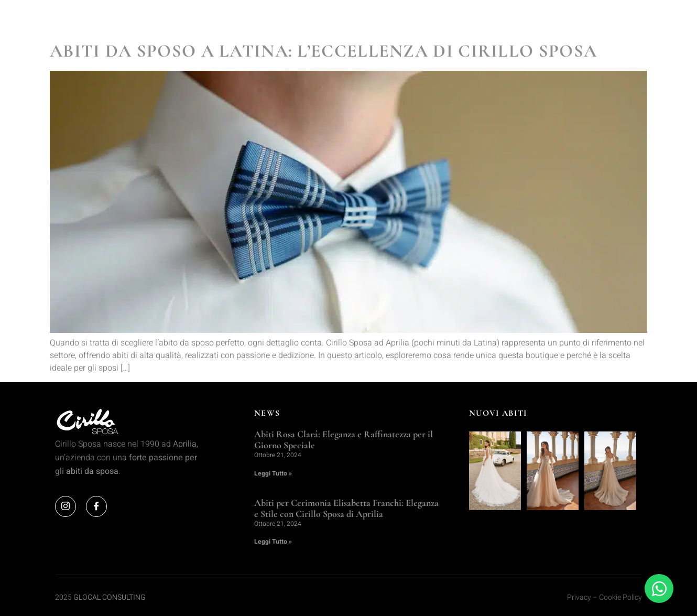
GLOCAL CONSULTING (110, 597)
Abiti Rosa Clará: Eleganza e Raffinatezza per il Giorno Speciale (344, 440)
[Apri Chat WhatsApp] (659, 588)
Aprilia (185, 444)
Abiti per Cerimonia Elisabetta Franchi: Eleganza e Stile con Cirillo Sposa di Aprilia (346, 509)
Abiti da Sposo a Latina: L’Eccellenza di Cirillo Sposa (323, 51)
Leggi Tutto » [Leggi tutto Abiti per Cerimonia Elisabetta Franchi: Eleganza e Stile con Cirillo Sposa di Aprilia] (273, 542)
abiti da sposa (92, 471)
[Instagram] (66, 506)
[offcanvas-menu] (633, 30)
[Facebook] (96, 506)
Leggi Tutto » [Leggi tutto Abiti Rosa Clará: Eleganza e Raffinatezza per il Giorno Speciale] (273, 473)
